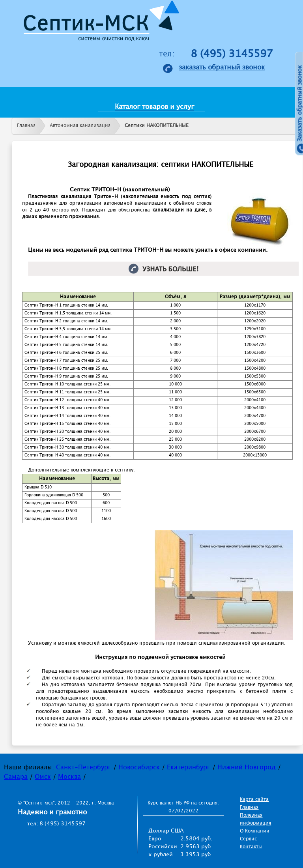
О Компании (255, 831)
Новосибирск (139, 768)
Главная (26, 126)
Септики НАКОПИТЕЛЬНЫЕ (157, 126)
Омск (43, 777)
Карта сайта (254, 800)
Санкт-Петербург (84, 768)
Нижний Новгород (247, 768)
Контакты (251, 847)
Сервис (248, 839)
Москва (69, 777)
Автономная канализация (80, 126)
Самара (16, 777)
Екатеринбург (189, 768)
